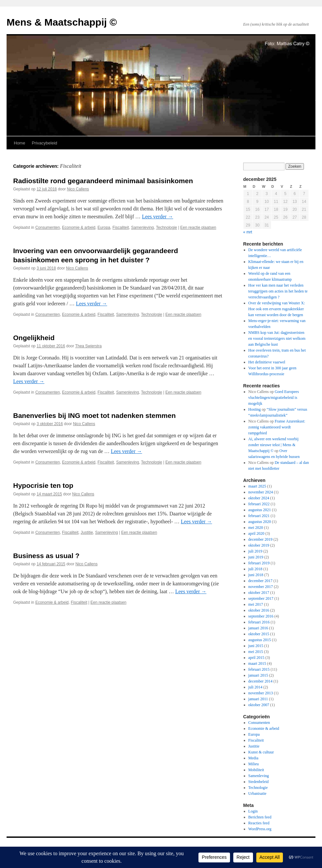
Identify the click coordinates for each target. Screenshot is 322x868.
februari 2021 (259, 516)
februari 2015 (259, 669)
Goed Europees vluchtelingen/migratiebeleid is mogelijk (274, 398)
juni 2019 (256, 557)
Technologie (167, 228)
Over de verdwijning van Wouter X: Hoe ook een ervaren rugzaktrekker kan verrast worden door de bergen (277, 309)
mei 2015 (256, 652)
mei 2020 (256, 528)
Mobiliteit (256, 770)
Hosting (255, 409)
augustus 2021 (260, 510)
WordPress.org (260, 829)
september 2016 (261, 616)
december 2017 (261, 581)
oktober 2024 (259, 498)
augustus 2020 (260, 522)
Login (253, 811)
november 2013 (261, 693)
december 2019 (261, 539)
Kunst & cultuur (261, 752)
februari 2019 (259, 563)
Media (253, 758)
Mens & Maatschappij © (62, 22)
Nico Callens (78, 189)
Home (20, 143)
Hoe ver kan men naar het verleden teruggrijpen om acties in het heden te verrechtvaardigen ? (278, 291)
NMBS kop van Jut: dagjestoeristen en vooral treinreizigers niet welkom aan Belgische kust (277, 338)
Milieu (254, 764)
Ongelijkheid (34, 338)
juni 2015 (256, 646)
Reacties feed (259, 823)
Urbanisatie (257, 793)
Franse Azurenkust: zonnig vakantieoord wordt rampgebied (277, 427)
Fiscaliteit (121, 228)
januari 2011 (258, 699)
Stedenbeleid (259, 782)
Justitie (87, 532)
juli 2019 (255, 551)
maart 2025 (257, 486)
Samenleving (142, 228)
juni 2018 (256, 575)
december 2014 (261, 681)
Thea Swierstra (89, 346)
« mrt (248, 232)
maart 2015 (257, 663)
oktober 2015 (259, 634)
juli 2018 (255, 569)
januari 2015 (258, 675)
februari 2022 (259, 504)
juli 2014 (255, 687)
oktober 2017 (259, 593)
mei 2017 (256, 604)
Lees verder (158, 217)
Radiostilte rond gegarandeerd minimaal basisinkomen (103, 181)
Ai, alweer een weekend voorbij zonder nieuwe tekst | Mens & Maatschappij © (274, 445)
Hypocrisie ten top (43, 485)
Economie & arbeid (79, 228)
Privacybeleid (45, 143)
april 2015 (256, 658)
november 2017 (261, 587)
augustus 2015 (260, 640)
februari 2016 (259, 622)
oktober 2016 (259, 610)
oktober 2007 (259, 705)
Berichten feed (260, 817)
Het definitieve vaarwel (267, 362)
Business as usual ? (46, 556)
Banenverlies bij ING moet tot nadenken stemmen (94, 415)
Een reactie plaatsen (198, 228)
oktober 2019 (259, 545)
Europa (104, 228)
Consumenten (47, 228)
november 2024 (261, 492)
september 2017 (261, 598)
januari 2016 (258, 628)
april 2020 (256, 533)
